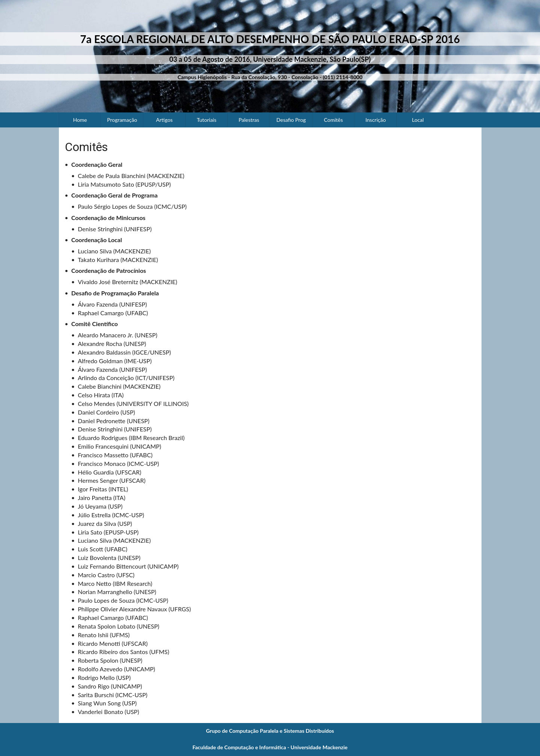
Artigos (164, 120)
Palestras (249, 120)
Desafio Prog (291, 120)
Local (418, 120)
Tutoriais (207, 120)
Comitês (333, 120)
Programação (122, 120)
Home (80, 120)
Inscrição (375, 120)
